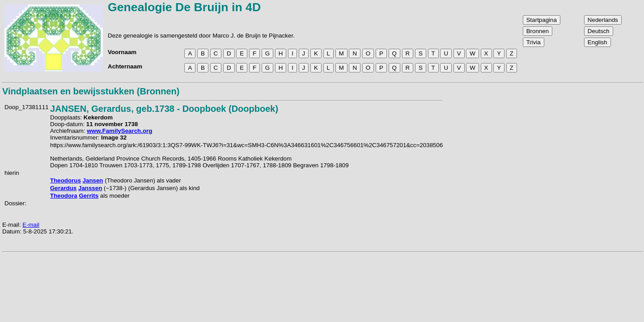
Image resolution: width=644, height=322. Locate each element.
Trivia (534, 42)
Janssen (90, 188)
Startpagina (542, 20)
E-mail (31, 225)
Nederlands (603, 20)
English (597, 42)
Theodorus (66, 180)
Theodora (64, 196)
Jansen (93, 180)
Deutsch (599, 31)
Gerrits (89, 196)
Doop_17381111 (27, 107)
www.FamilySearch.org (119, 131)
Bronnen (538, 31)
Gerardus (63, 188)
